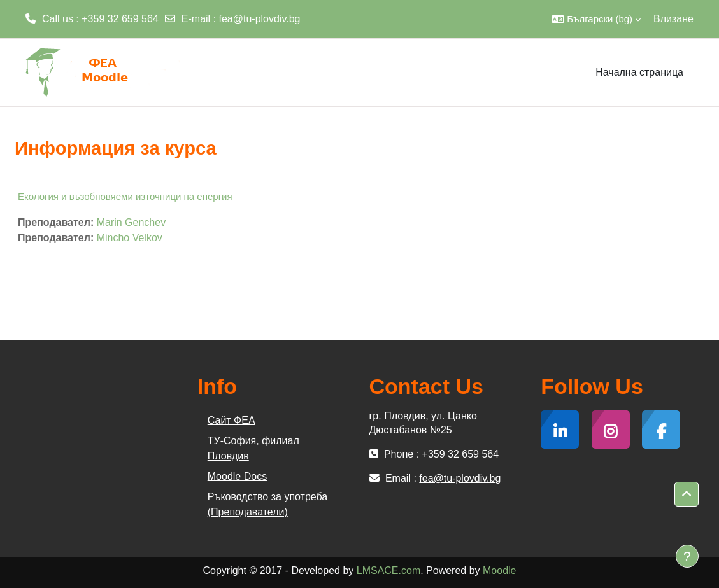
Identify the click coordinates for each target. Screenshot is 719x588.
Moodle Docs (237, 476)
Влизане (673, 19)
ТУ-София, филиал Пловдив (253, 448)
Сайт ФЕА (231, 420)
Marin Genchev (132, 222)
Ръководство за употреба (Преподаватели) (267, 504)
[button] (596, 19)
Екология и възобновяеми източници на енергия (125, 196)
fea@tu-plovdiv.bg (260, 19)
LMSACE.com (388, 570)
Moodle (499, 570)
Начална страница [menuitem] (639, 72)
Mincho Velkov (130, 238)
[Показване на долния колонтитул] (687, 556)
